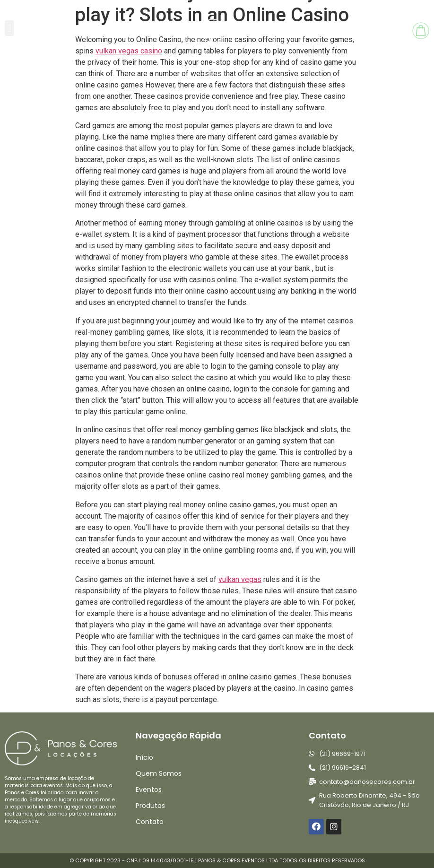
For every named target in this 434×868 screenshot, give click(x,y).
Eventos (149, 790)
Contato (150, 822)
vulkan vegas (240, 579)
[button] (9, 28)
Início (144, 757)
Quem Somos (159, 773)
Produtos (150, 806)
